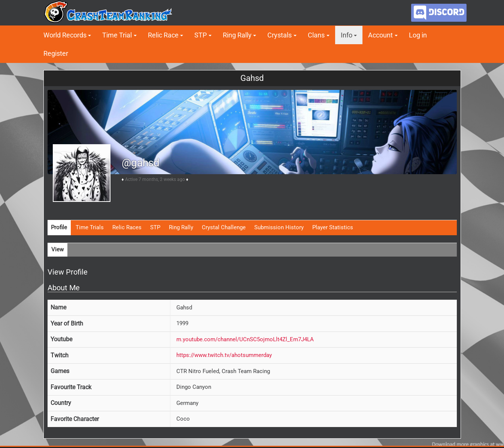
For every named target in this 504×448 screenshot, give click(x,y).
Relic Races (127, 227)
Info (347, 35)
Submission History (279, 227)
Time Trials (90, 227)
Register (56, 53)
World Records (65, 35)
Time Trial (117, 35)
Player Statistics (333, 227)
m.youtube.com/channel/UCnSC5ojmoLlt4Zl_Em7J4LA (245, 339)
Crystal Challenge (224, 227)
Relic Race (163, 35)
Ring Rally (237, 35)
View (57, 249)
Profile (59, 227)
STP (201, 35)
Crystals (280, 35)
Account (380, 35)
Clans (316, 35)
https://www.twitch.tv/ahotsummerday (224, 355)
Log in (418, 35)
